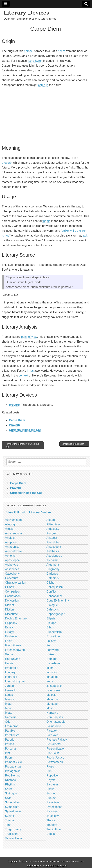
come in (43, 85)
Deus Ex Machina (58, 601)
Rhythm (10, 784)
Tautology (53, 816)
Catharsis (53, 578)
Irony (50, 681)
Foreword (53, 650)
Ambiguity (53, 529)
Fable (9, 641)
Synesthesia (13, 811)
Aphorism (11, 556)
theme (46, 221)
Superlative (12, 802)
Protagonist (12, 771)
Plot (8, 753)
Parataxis (52, 735)
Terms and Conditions (55, 866)
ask (85, 236)
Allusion (10, 529)
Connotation (13, 596)
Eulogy (9, 632)
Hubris (9, 663)
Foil (49, 645)
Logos (9, 695)
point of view (29, 337)
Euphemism (54, 632)
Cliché (50, 583)
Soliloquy (11, 793)
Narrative (52, 713)
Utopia (51, 834)
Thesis (51, 820)
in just (31, 371)
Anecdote (53, 542)
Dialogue (52, 605)
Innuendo (52, 677)
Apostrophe (12, 560)
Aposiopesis (54, 556)
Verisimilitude (14, 838)
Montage (52, 704)
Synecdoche (54, 807)
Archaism (52, 560)
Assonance (12, 569)
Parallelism (12, 735)
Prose (50, 767)
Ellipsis (51, 618)
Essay (9, 627)
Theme (10, 820)
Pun (49, 771)
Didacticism (54, 610)
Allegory (10, 524)
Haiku (50, 654)
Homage (52, 659)
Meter (9, 704)
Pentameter (54, 744)
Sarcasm (52, 784)
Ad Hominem (13, 520)
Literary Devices (26, 13)
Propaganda (13, 767)
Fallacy (51, 641)
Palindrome (54, 726)
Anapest (52, 538)
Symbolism (12, 807)
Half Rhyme (13, 659)
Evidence (11, 636)
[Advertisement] (46, 115)
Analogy (10, 538)
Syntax (9, 816)
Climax (9, 587)
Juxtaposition (55, 686)
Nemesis (11, 717)
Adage (51, 520)
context (23, 375)
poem (61, 51)
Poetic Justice (55, 758)
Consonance (55, 596)
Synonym (52, 811)
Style (8, 798)
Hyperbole (12, 668)
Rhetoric (10, 780)
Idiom (50, 668)
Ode (8, 722)
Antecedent (54, 547)
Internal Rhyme (15, 681)
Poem (9, 758)
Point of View (13, 762)
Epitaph (51, 623)
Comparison (13, 592)
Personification (56, 749)
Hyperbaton (54, 663)
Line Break (53, 690)
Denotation (12, 601)
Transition (11, 834)
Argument (53, 565)
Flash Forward (14, 645)
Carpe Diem (17, 420)
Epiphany (11, 623)
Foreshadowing (15, 650)
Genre (9, 654)
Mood (9, 708)
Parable (10, 731)
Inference (11, 677)
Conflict (51, 592)
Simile (50, 789)
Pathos (10, 744)
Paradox (52, 731)
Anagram (52, 533)
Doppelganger (56, 614)
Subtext (51, 798)
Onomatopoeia (56, 722)
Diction (9, 610)
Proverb (14, 425)
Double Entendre (16, 618)
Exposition (53, 636)
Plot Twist (53, 753)
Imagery (10, 672)
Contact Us (77, 861)
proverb (7, 163)
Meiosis (51, 695)
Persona (10, 749)
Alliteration (53, 524)
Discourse (11, 614)
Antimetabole (13, 551)
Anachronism (13, 533)
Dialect (9, 605)
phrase (28, 51)
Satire (9, 789)
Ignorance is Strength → (74, 444)
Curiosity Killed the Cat (25, 430)
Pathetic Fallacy (57, 740)
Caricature (12, 578)
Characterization (16, 583)
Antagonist (12, 547)
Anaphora (11, 542)
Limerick (10, 690)
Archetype (12, 565)
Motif (50, 708)
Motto (9, 713)
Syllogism (53, 802)
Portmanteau (55, 762)
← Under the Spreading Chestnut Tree (21, 445)
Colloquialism (55, 587)
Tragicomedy (13, 829)
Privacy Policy (33, 866)
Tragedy (52, 825)
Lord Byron (35, 61)
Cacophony (12, 574)
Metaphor (53, 699)
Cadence (52, 574)
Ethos (50, 627)
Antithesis (53, 551)
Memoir (10, 699)
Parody (10, 740)
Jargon (9, 686)
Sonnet (51, 793)
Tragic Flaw (54, 829)
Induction (52, 672)
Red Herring (13, 775)
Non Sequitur (55, 717)
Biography (53, 569)
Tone (8, 825)
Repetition (53, 775)
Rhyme (51, 780)
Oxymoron (12, 726)
